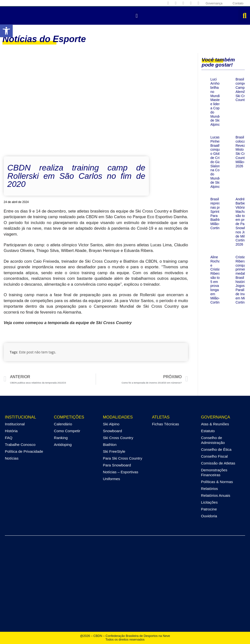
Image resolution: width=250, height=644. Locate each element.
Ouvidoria (209, 516)
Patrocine (209, 509)
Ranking (61, 438)
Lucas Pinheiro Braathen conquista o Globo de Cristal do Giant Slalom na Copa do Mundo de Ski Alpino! (218, 162)
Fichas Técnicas (165, 424)
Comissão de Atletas (218, 463)
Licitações (209, 502)
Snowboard (113, 431)
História (11, 431)
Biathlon (110, 445)
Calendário (63, 424)
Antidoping (63, 445)
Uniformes (112, 479)
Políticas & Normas (217, 482)
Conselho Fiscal (214, 456)
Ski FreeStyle (114, 451)
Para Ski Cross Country (123, 458)
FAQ (9, 438)
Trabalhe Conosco (20, 445)
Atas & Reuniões (215, 424)
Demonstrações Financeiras (214, 472)
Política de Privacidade (24, 451)
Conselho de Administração (213, 440)
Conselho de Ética (216, 449)
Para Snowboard (117, 465)
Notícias (12, 458)
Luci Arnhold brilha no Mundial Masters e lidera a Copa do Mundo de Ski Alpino (217, 102)
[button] (6, 31)
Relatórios (209, 489)
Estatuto (208, 431)
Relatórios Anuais (216, 495)
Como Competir (67, 431)
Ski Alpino (111, 424)
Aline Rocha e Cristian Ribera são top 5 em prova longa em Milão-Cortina (216, 280)
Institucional (15, 424)
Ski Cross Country (118, 438)
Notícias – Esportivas (121, 472)
